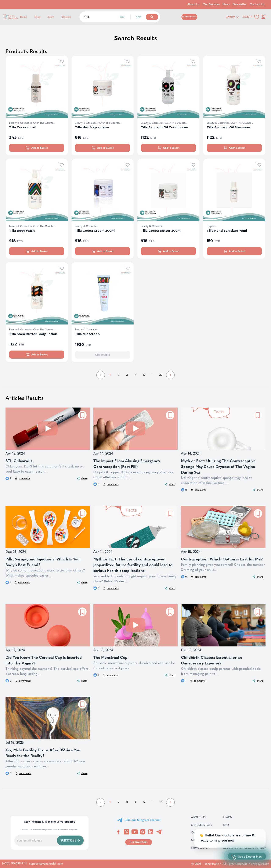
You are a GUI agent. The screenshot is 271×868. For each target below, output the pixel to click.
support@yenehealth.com (46, 864)
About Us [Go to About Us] (194, 4)
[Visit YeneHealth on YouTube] (135, 832)
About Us (202, 817)
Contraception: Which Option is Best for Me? (222, 559)
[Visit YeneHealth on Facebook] (118, 832)
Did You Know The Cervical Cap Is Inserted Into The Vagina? (44, 660)
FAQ (231, 825)
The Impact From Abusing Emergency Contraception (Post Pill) (127, 464)
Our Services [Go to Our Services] (211, 4)
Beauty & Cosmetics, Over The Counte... (32, 123)
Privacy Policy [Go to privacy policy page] (260, 864)
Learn (51, 17)
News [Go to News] (226, 4)
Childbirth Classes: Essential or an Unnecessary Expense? (212, 660)
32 (161, 375)
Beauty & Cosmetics (86, 226)
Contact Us (202, 832)
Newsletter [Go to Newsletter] (240, 4)
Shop (37, 17)
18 (161, 802)
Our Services (202, 825)
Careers (235, 832)
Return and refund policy (244, 848)
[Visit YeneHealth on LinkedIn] (151, 832)
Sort (139, 17)
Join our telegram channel (143, 820)
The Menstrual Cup (110, 657)
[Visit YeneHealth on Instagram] (143, 832)
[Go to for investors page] (139, 842)
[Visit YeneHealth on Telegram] (159, 832)
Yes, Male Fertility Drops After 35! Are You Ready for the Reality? (43, 753)
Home (24, 17)
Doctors (67, 17)
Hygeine (211, 226)
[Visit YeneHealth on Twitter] (127, 832)
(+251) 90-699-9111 (14, 863)
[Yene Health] (30, 17)
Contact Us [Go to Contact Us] (257, 4)
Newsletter (202, 848)
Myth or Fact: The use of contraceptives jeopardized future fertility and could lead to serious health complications (133, 565)
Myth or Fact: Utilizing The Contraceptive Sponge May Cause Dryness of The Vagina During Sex (218, 467)
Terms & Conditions (244, 840)
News (200, 840)
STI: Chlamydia (19, 461)
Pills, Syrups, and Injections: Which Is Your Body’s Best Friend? (43, 562)
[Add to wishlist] (62, 62)
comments (23, 478)
